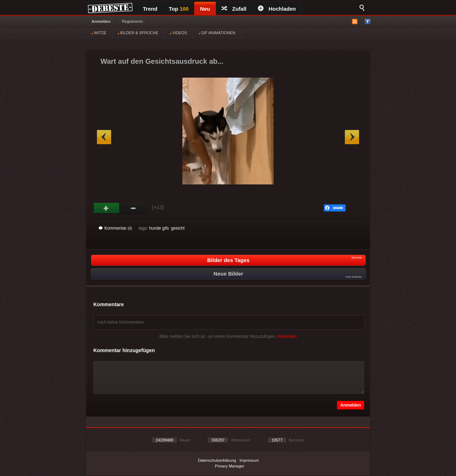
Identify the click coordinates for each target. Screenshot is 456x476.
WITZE (99, 33)
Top (179, 9)
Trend (150, 9)
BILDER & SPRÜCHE (138, 33)
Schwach (133, 208)
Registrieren (132, 21)
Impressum (249, 460)
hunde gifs (159, 228)
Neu (205, 9)
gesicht (178, 228)
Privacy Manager (230, 466)
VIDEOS (178, 33)
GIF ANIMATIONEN (217, 33)
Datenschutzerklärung (217, 460)
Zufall (234, 9)
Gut (107, 208)
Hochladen (277, 9)
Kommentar (115, 228)
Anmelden (101, 21)
